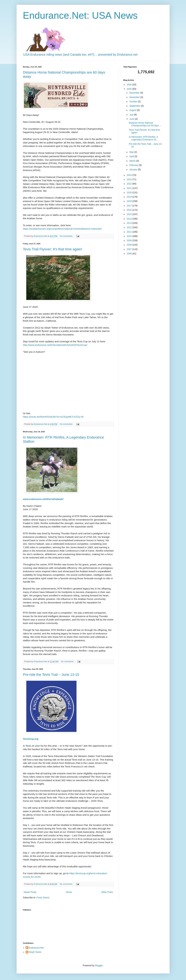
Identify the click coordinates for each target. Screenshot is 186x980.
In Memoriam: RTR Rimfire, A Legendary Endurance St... (143, 138)
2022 (129, 184)
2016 (129, 210)
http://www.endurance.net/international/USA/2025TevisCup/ (55, 345)
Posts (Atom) (43, 898)
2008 (129, 245)
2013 (129, 223)
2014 (129, 219)
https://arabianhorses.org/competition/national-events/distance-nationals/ (62, 229)
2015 (129, 214)
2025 (129, 89)
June (132, 119)
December (135, 93)
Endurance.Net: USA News (80, 15)
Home (69, 892)
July (132, 115)
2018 (129, 201)
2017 (129, 206)
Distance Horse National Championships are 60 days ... (145, 124)
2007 (129, 249)
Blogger (99, 965)
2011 (129, 232)
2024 (129, 175)
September (135, 106)
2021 (129, 188)
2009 (129, 240)
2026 (129, 85)
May (132, 152)
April (132, 156)
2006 (129, 254)
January (134, 169)
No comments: (67, 236)
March (133, 161)
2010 (129, 236)
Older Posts (107, 892)
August (133, 110)
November (135, 97)
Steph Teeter (35, 952)
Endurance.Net (36, 948)
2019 (129, 197)
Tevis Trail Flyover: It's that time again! (53, 249)
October (134, 102)
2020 (129, 192)
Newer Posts (30, 892)
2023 (129, 179)
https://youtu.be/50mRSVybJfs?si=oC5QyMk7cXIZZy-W (53, 417)
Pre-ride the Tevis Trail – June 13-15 (51, 675)
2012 (129, 227)
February (134, 165)
